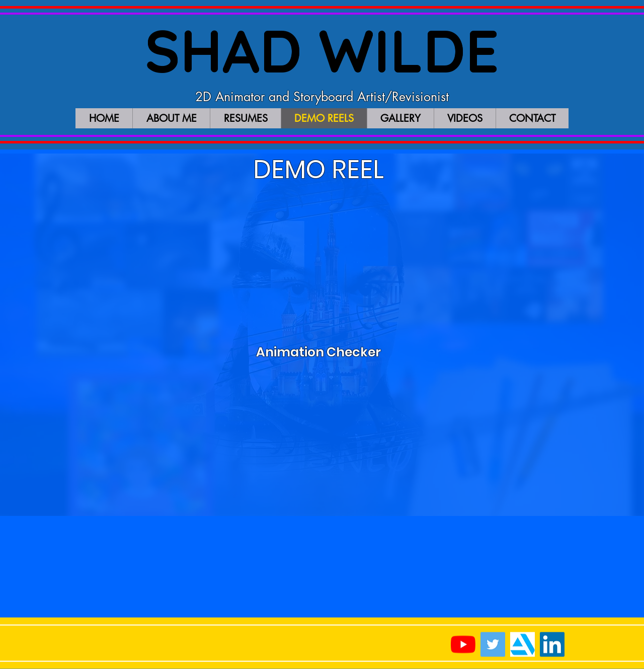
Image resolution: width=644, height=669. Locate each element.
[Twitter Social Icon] (493, 645)
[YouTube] (463, 645)
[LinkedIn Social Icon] (552, 645)
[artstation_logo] (522, 645)
